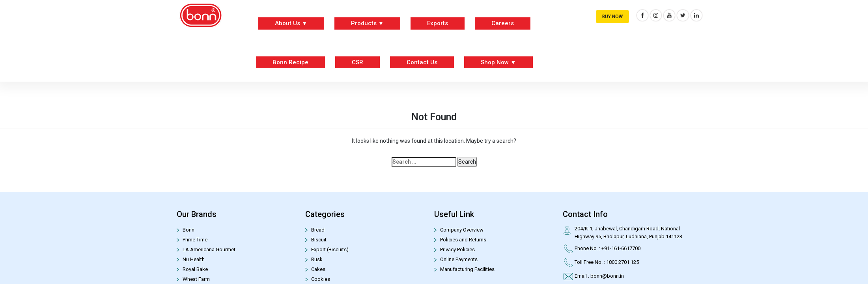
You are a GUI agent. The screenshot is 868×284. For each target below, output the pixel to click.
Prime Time (195, 240)
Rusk (317, 259)
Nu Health (194, 259)
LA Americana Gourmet (209, 249)
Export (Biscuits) (330, 249)
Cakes (318, 269)
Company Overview (462, 230)
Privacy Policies (457, 249)
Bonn (189, 230)
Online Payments (459, 259)
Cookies (321, 279)
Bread (318, 230)
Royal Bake (195, 269)
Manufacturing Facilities (467, 269)
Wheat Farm (196, 279)
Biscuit (319, 240)
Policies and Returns (463, 240)
